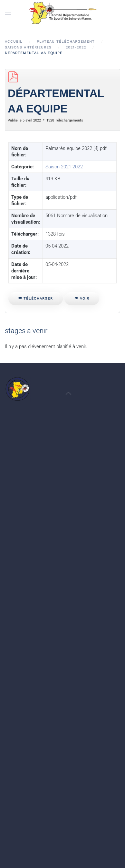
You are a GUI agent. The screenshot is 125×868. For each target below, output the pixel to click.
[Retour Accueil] (63, 13)
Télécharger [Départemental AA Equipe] (36, 298)
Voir (82, 298)
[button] (8, 13)
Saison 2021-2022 (64, 167)
